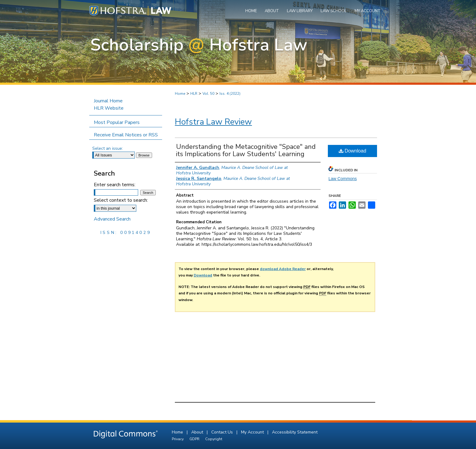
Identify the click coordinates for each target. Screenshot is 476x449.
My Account (253, 432)
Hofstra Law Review (213, 122)
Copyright (214, 439)
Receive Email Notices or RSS (126, 135)
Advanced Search (112, 219)
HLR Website (109, 108)
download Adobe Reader (283, 269)
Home (180, 94)
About (198, 432)
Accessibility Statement (295, 432)
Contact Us (223, 432)
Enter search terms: (115, 185)
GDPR (195, 439)
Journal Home (108, 101)
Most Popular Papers (117, 122)
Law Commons (343, 179)
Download (353, 151)
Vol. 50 (208, 94)
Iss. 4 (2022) (230, 94)
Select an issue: (108, 148)
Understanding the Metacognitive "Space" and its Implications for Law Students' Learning (246, 150)
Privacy (178, 439)
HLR (194, 94)
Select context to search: (121, 200)
